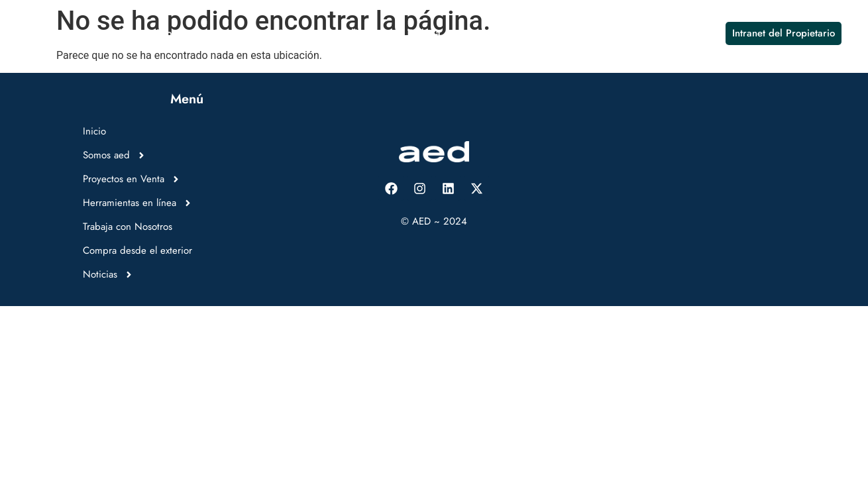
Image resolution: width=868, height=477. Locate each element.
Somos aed (105, 33)
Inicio (43, 33)
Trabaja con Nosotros (454, 33)
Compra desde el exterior (576, 33)
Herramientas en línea (332, 33)
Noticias (677, 33)
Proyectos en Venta (206, 33)
